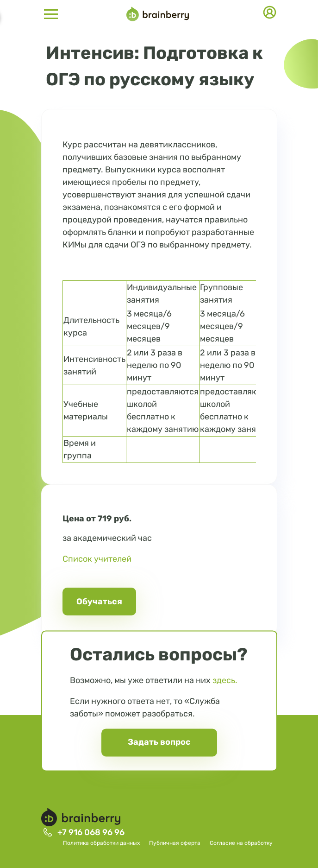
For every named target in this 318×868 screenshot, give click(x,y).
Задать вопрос (159, 742)
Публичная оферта (175, 843)
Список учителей (97, 559)
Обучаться (99, 602)
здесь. (225, 680)
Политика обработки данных (101, 843)
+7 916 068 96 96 (91, 832)
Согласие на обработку (241, 843)
